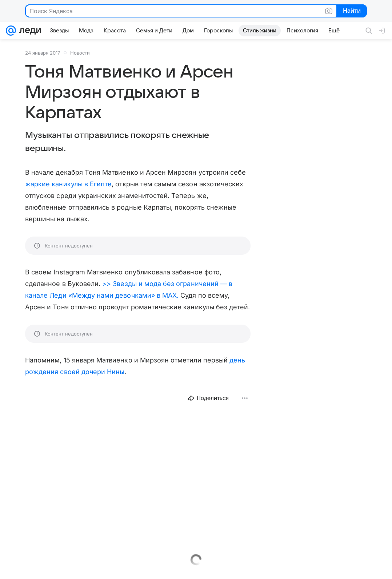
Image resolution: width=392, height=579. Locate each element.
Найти (351, 11)
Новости (80, 53)
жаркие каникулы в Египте (68, 184)
